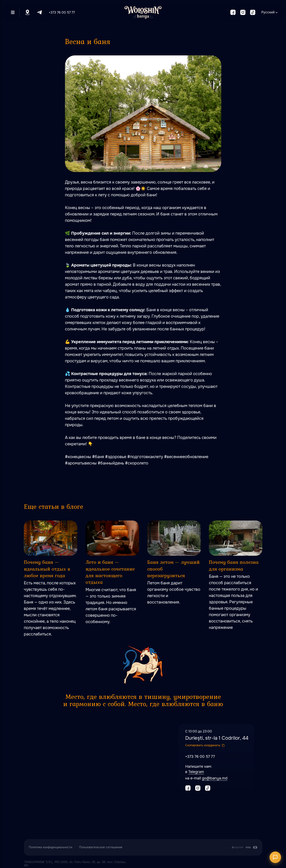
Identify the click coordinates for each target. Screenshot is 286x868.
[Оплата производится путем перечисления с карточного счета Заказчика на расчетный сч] (244, 847)
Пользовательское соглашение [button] (101, 847)
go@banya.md (215, 778)
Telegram (196, 772)
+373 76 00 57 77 (62, 12)
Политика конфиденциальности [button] (50, 847)
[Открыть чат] (275, 857)
